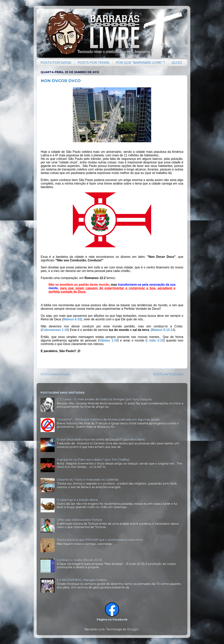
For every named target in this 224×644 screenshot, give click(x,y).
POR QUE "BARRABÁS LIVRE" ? (140, 63)
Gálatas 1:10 (108, 340)
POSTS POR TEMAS (93, 63)
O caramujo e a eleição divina (77, 500)
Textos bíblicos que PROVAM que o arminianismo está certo (100, 540)
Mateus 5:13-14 (163, 330)
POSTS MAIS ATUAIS (55, 374)
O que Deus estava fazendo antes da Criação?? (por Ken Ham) (101, 439)
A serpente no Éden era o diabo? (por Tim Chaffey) (93, 460)
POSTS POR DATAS (56, 63)
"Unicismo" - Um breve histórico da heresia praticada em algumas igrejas (108, 419)
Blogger (133, 629)
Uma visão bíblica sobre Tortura (79, 520)
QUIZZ (177, 63)
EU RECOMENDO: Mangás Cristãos (82, 580)
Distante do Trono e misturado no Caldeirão (88, 480)
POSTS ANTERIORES (168, 374)
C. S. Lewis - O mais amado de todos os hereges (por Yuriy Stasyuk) (104, 399)
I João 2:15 (155, 340)
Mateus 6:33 (72, 319)
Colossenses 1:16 (55, 330)
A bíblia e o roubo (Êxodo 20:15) (79, 560)
